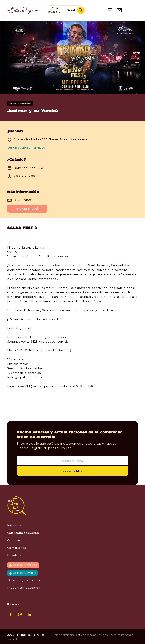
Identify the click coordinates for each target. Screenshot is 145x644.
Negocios (14, 525)
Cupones (14, 540)
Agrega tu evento (25, 572)
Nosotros (14, 554)
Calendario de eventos (24, 533)
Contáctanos (17, 547)
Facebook (11, 613)
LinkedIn (29, 613)
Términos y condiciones (25, 580)
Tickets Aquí (27, 208)
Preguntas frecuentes (23, 587)
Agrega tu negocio (26, 564)
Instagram (20, 613)
